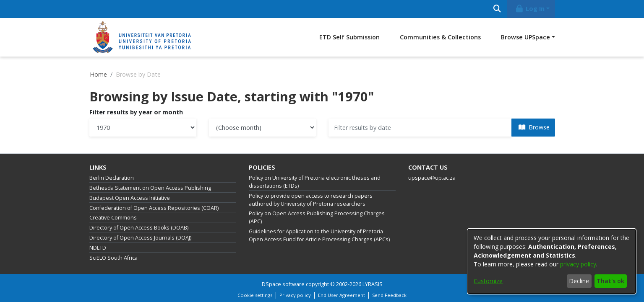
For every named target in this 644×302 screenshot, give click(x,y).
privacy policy (578, 264)
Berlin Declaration (112, 178)
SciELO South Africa (113, 258)
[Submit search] (497, 9)
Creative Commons (113, 218)
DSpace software (283, 284)
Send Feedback (389, 295)
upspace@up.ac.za (432, 178)
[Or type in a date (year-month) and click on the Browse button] (420, 128)
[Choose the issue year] (143, 128)
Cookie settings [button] (255, 295)
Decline (579, 281)
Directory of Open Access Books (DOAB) (139, 228)
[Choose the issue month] (262, 128)
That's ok (610, 281)
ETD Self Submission (349, 37)
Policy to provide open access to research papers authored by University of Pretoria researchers (311, 200)
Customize (488, 281)
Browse (534, 127)
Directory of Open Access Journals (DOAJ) (140, 238)
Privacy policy (295, 295)
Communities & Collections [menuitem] (440, 37)
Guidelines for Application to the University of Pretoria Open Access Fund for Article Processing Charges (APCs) (319, 235)
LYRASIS (373, 284)
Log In (529, 9)
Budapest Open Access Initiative (130, 198)
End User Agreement (342, 295)
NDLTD (98, 248)
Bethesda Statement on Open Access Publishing (150, 188)
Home (98, 74)
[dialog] (552, 261)
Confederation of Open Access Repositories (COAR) (154, 208)
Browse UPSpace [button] (525, 37)
